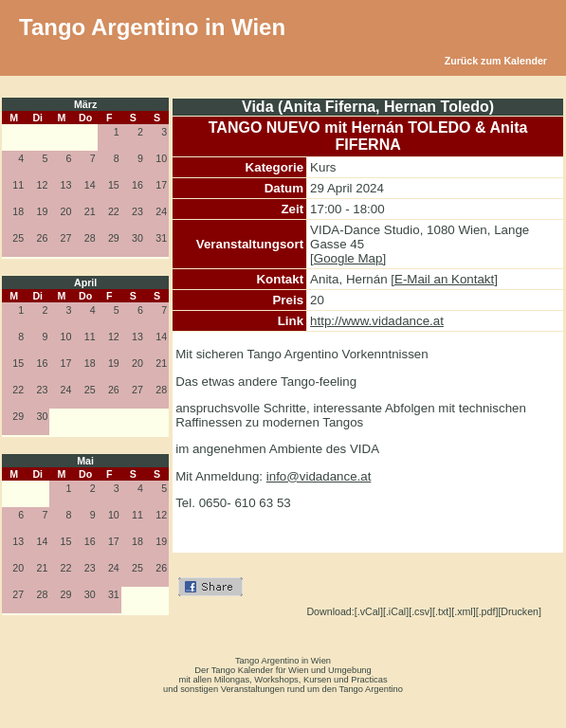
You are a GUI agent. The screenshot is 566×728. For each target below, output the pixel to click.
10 (161, 158)
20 (66, 211)
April (85, 282)
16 (137, 185)
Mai (85, 461)
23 (137, 211)
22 (114, 211)
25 (18, 238)
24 (161, 211)
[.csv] (420, 611)
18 (18, 211)
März (85, 104)
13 (66, 185)
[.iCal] (396, 611)
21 (90, 211)
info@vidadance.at (319, 476)
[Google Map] (348, 258)
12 (42, 185)
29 (114, 238)
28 (90, 238)
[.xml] (463, 611)
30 (137, 238)
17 (161, 185)
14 (90, 185)
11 (18, 185)
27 (66, 238)
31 (161, 238)
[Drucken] (520, 611)
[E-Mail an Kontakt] (444, 279)
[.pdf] (487, 611)
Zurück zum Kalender (496, 61)
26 (42, 238)
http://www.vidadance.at (377, 321)
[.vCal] (369, 611)
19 (42, 211)
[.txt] (442, 611)
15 (114, 185)
